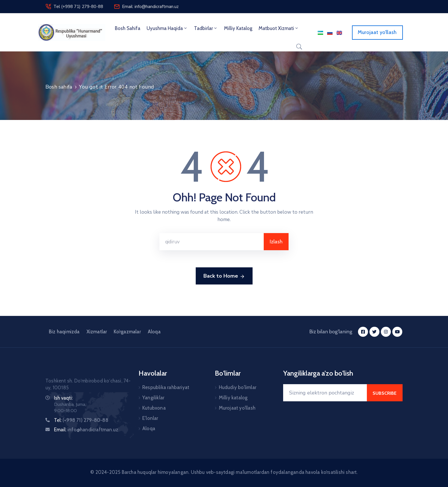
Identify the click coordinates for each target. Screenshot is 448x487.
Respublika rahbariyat (166, 387)
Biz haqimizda (64, 332)
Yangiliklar (153, 398)
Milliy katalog (233, 398)
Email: (86, 430)
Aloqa (154, 332)
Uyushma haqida (167, 28)
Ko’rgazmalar (127, 332)
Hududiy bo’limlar (238, 387)
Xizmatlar (97, 332)
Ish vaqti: (63, 398)
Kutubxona (154, 408)
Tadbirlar (206, 28)
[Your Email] (325, 393)
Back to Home (224, 276)
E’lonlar (150, 418)
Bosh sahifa (128, 28)
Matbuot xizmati (279, 28)
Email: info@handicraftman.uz (150, 7)
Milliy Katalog (238, 28)
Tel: (81, 420)
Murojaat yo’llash (237, 408)
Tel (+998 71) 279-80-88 (78, 7)
